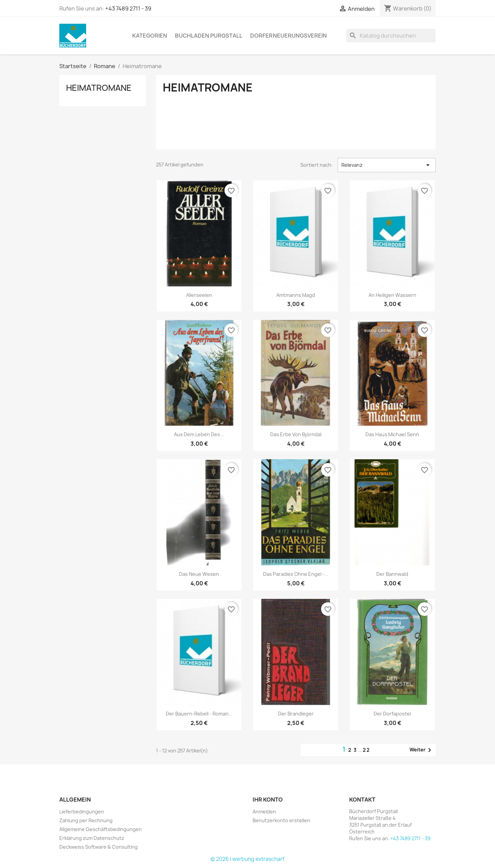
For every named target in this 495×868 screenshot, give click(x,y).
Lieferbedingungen (82, 812)
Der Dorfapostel (392, 714)
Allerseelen (199, 295)
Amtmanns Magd (296, 295)
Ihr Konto (268, 800)
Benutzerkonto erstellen (281, 820)
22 (367, 750)
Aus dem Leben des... (199, 434)
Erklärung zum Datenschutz (92, 838)
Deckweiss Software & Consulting (98, 847)
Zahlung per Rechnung (86, 820)
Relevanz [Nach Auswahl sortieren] (387, 165)
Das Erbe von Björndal (296, 434)
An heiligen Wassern (392, 295)
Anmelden (264, 812)
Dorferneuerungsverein (289, 36)
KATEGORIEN (150, 36)
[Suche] (391, 36)
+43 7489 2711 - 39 (128, 8)
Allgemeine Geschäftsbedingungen (101, 829)
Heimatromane (99, 88)
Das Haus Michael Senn (392, 434)
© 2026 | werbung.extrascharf (248, 859)
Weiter (422, 750)
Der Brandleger (296, 714)
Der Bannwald (392, 574)
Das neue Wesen (199, 574)
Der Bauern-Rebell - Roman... (199, 714)
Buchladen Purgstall (209, 36)
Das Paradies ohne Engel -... (296, 574)
